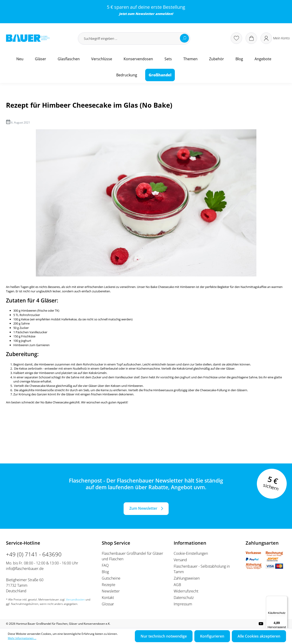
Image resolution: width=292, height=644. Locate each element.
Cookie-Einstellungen (191, 553)
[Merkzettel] (236, 38)
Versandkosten (75, 599)
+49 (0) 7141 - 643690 (34, 554)
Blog (105, 572)
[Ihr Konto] (275, 38)
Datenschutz (184, 598)
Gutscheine (111, 578)
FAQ (105, 565)
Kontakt (108, 598)
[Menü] (285, 599)
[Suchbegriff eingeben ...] (134, 39)
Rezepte (109, 585)
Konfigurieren (212, 636)
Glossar (108, 604)
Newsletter (145, 14)
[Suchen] (184, 38)
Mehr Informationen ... (22, 638)
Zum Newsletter (143, 508)
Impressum (183, 604)
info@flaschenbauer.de (25, 569)
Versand (180, 560)
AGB (177, 585)
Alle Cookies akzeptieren (259, 636)
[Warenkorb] (251, 38)
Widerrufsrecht (186, 591)
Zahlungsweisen (187, 578)
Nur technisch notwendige (164, 636)
